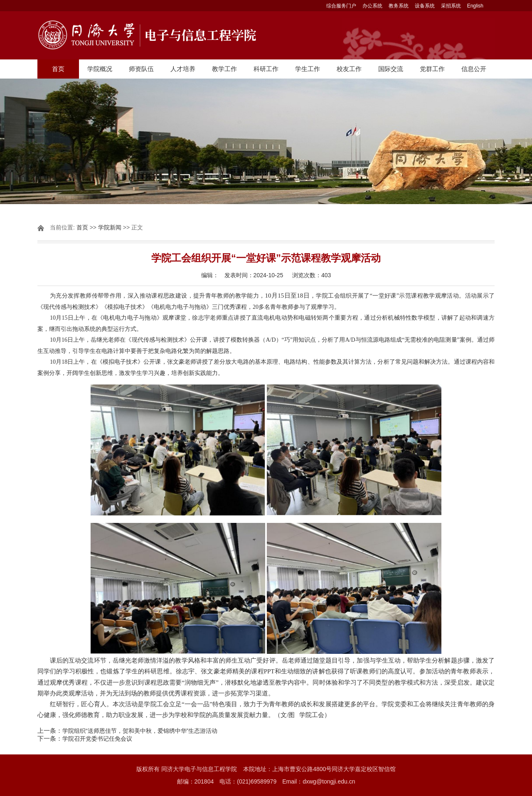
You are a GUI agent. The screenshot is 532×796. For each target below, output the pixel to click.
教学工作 (224, 69)
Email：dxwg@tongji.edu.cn (319, 781)
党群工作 (432, 69)
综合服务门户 (341, 6)
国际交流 (391, 69)
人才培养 (183, 69)
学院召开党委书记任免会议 (97, 739)
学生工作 (308, 69)
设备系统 (425, 6)
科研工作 (266, 69)
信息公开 (474, 69)
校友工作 (349, 69)
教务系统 (399, 6)
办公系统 (372, 6)
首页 (58, 69)
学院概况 (100, 69)
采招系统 (451, 6)
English (475, 6)
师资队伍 (141, 69)
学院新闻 (110, 227)
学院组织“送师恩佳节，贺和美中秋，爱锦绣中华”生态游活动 (140, 731)
